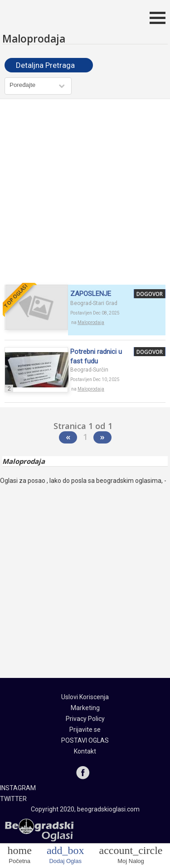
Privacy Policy (85, 719)
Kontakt (85, 751)
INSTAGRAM (18, 788)
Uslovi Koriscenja (85, 697)
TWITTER (13, 799)
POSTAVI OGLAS (85, 740)
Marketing (85, 708)
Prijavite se (85, 730)
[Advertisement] (85, 193)
